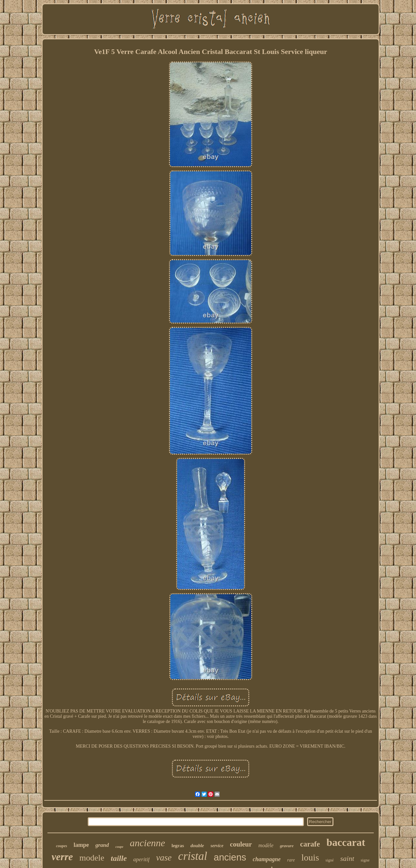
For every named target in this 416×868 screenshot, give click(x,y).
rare (291, 860)
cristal (193, 856)
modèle (266, 845)
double (197, 846)
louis (310, 857)
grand (102, 845)
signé (330, 860)
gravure (287, 846)
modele (92, 858)
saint (347, 858)
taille (119, 858)
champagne (267, 859)
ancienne (147, 843)
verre (62, 857)
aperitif (141, 859)
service (217, 846)
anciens (230, 857)
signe (365, 860)
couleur (241, 844)
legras (178, 846)
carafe (310, 844)
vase (164, 858)
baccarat (346, 842)
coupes (61, 846)
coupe (119, 847)
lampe (81, 845)
